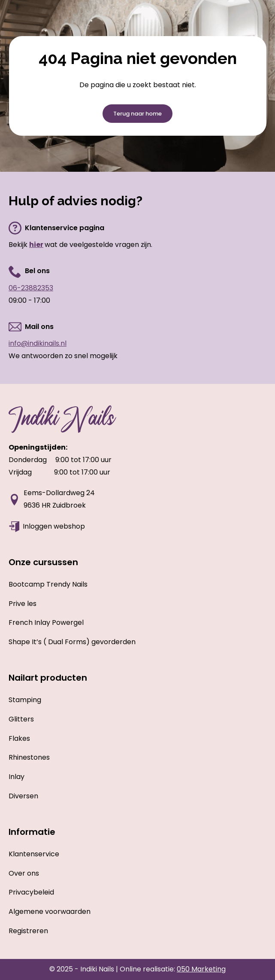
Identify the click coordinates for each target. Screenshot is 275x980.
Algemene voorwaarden (50, 912)
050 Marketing (201, 969)
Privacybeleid (31, 892)
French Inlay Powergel (46, 622)
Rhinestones (29, 757)
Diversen (23, 796)
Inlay (17, 777)
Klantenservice (34, 854)
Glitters (21, 719)
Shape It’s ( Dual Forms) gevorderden (72, 642)
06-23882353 (31, 288)
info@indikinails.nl (38, 343)
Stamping (25, 700)
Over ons (24, 873)
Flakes (19, 738)
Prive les (23, 604)
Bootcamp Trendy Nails (48, 584)
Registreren (28, 931)
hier (36, 245)
